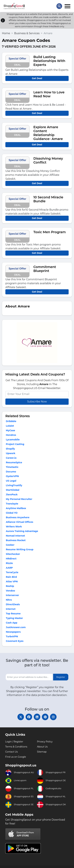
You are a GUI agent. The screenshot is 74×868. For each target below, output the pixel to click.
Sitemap (42, 752)
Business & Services (27, 33)
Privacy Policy (45, 742)
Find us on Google (16, 757)
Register (61, 677)
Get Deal (37, 78)
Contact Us (11, 752)
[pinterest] (45, 717)
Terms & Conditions (16, 747)
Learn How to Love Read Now (49, 94)
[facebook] (29, 717)
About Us (42, 747)
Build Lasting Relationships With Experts (49, 61)
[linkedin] (37, 717)
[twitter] (21, 717)
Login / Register (14, 742)
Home (6, 33)
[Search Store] (59, 6)
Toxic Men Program (50, 232)
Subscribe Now (37, 402)
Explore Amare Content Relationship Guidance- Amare (48, 133)
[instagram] (53, 717)
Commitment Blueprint (45, 269)
